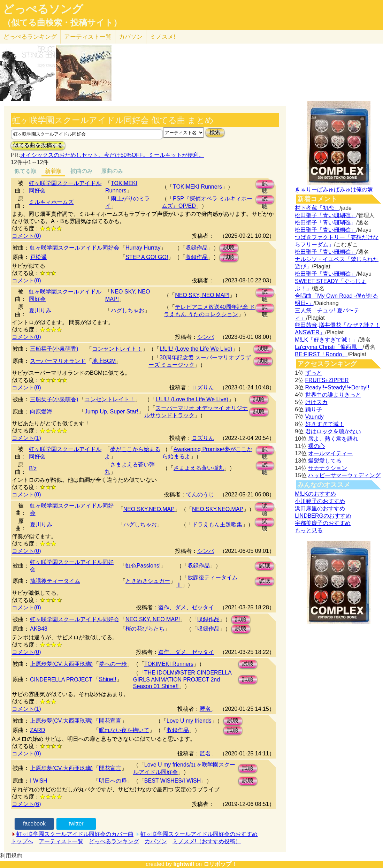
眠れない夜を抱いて (124, 730)
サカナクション (328, 468)
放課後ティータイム (55, 581)
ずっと (314, 373)
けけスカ (316, 402)
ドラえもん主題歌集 (217, 524)
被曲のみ (82, 171)
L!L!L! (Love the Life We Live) (196, 349)
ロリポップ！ (220, 864)
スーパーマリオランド (58, 361)
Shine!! (108, 679)
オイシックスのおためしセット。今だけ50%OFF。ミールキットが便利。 (112, 155)
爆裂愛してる (325, 461)
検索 (215, 132)
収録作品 (197, 248)
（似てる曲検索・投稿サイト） (62, 23)
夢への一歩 (113, 664)
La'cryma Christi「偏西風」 (329, 347)
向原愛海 (41, 412)
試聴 (265, 185)
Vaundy (315, 417)
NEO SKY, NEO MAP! (202, 295)
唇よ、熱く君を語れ (333, 439)
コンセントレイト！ (117, 349)
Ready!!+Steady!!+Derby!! (337, 387)
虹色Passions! (143, 566)
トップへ (22, 841)
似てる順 (25, 171)
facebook (34, 824)
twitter (76, 824)
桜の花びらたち (145, 629)
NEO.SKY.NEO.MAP (149, 509)
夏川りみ (40, 310)
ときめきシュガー (148, 581)
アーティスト (88, 37)
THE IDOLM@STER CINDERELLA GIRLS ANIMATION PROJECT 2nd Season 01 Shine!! (182, 679)
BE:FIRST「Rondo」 (321, 354)
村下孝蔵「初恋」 (317, 208)
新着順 (53, 171)
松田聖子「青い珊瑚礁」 (325, 215)
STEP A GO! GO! (147, 257)
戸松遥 (38, 257)
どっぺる (30, 37)
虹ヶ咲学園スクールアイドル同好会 (75, 248)
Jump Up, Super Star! (112, 412)
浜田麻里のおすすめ (320, 508)
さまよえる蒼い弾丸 (199, 468)
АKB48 (39, 629)
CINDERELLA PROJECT (61, 680)
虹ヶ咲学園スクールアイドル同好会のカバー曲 (75, 834)
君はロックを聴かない (333, 431)
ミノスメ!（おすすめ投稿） (207, 841)
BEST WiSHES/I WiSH (173, 781)
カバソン (131, 37)
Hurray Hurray (143, 248)
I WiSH (39, 781)
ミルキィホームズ (51, 202)
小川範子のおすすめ (320, 501)
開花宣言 (110, 721)
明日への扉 (113, 781)
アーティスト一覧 (61, 841)
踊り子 (314, 409)
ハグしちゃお (128, 310)
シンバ (206, 337)
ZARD (38, 730)
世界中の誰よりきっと (333, 395)
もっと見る (309, 530)
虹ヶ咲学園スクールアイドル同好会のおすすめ (199, 834)
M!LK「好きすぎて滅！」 (326, 340)
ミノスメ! (163, 37)
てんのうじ (200, 494)
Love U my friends (189, 721)
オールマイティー (330, 453)
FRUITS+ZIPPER (327, 380)
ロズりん (203, 387)
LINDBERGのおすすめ (323, 516)
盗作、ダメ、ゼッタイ (186, 607)
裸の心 (316, 446)
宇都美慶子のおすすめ (323, 523)
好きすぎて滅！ (325, 424)
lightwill (184, 864)
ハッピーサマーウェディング (344, 475)
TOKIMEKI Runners (197, 187)
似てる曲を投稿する (38, 145)
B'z (33, 468)
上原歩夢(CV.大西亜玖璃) (61, 664)
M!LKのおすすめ (315, 494)
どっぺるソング (43, 9)
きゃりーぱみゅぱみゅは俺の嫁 (334, 189)
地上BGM (104, 361)
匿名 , (207, 709)
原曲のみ (112, 171)
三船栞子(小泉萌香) (54, 349)
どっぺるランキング (114, 841)
